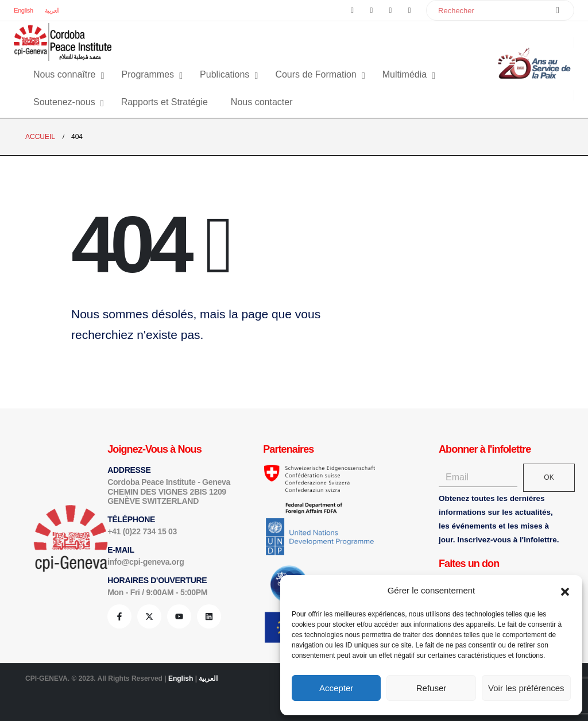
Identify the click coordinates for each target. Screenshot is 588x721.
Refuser (432, 688)
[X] (372, 10)
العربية (52, 10)
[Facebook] (353, 10)
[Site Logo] (63, 42)
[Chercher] (558, 10)
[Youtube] (390, 10)
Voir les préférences (526, 688)
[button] (565, 591)
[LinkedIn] (409, 10)
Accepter (336, 688)
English (24, 10)
